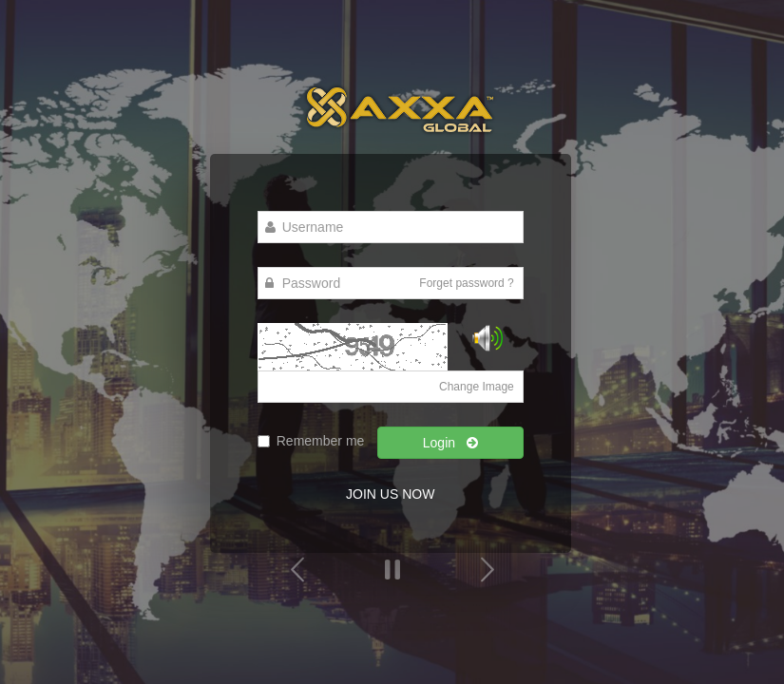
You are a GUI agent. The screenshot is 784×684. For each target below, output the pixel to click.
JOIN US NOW (390, 494)
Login (450, 443)
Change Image (477, 387)
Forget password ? (466, 283)
